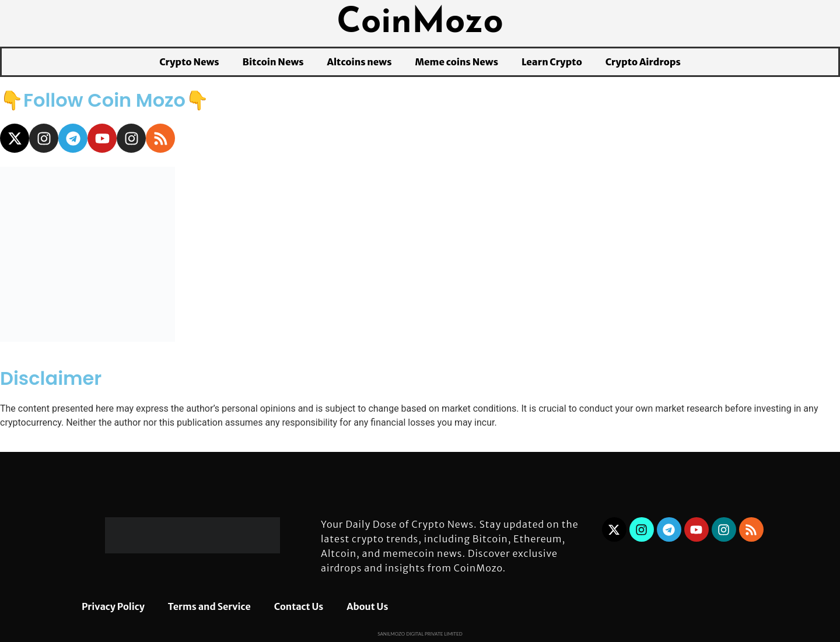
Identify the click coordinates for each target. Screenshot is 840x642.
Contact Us (299, 606)
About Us (367, 606)
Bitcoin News (273, 62)
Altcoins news (360, 62)
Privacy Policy (113, 606)
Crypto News (189, 62)
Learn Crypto (552, 62)
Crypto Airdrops (643, 62)
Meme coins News (456, 62)
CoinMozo (420, 23)
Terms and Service (209, 606)
